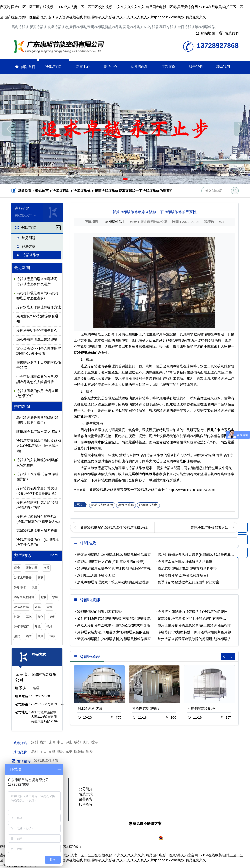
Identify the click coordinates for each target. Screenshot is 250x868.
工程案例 (168, 67)
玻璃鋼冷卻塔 (148, 505)
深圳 (35, 742)
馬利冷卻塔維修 (144, 474)
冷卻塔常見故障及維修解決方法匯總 (185, 562)
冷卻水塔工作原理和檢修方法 (39, 307)
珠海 (52, 742)
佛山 (69, 742)
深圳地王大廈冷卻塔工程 (96, 575)
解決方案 (29, 246)
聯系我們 (223, 67)
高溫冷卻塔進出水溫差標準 (37, 531)
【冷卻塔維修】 (114, 222)
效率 (38, 607)
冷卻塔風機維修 (24, 597)
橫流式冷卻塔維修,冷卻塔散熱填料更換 (187, 568)
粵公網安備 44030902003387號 (185, 838)
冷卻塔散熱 (21, 607)
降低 (41, 617)
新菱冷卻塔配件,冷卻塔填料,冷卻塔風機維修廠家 (114, 555)
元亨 (69, 751)
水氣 (55, 597)
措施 (17, 636)
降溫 (38, 626)
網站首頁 (28, 67)
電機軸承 (32, 568)
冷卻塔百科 (54, 67)
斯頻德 (79, 751)
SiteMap (220, 838)
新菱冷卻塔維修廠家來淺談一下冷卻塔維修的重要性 (129, 490)
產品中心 (110, 67)
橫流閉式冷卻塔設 (146, 708)
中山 (60, 742)
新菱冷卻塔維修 (102, 505)
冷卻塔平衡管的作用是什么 (37, 330)
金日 (43, 751)
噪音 (17, 568)
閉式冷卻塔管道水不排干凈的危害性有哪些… (192, 618)
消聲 (29, 636)
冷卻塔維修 (60, 47)
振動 (52, 617)
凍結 (52, 636)
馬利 (35, 751)
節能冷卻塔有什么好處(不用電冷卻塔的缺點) (111, 562)
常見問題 (29, 238)
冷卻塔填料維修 (46, 761)
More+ (55, 555)
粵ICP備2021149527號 (140, 838)
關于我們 (196, 67)
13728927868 (242, 527)
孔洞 (43, 597)
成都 (77, 742)
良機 (52, 751)
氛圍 (35, 587)
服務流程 (86, 804)
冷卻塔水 (20, 587)
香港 (94, 742)
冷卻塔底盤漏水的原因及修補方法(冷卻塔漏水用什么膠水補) (39, 446)
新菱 (89, 751)
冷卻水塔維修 (23, 578)
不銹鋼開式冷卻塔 (201, 708)
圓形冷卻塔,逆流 (90, 708)
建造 (49, 607)
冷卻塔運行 (21, 626)
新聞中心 (83, 67)
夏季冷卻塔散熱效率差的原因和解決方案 (188, 582)
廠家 (41, 578)
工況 (29, 617)
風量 (41, 636)
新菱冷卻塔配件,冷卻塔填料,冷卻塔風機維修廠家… (116, 639)
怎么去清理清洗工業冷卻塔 (37, 339)
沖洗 (17, 617)
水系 (46, 568)
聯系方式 (86, 794)
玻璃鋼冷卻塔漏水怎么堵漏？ (39, 432)
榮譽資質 (86, 799)
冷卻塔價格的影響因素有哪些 (99, 612)
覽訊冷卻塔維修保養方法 (210, 528)
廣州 (43, 742)
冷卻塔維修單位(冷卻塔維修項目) (183, 575)
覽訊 (60, 751)
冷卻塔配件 (139, 67)
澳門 (86, 742)
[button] (118, 179)
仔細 (49, 626)
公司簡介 (86, 789)
